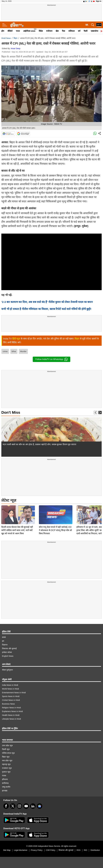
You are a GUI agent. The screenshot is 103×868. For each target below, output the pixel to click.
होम (3, 31)
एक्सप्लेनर (94, 31)
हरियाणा (5, 779)
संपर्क (4, 637)
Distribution (95, 850)
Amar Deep (16, 48)
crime (5, 351)
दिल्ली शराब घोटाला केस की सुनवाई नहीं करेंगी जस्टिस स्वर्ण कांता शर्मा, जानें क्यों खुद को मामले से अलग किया (17, 511)
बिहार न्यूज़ (6, 757)
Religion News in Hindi (11, 708)
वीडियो (10, 31)
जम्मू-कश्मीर (6, 787)
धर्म (79, 31)
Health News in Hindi (11, 715)
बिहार (15, 38)
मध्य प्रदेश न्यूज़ (7, 761)
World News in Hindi (10, 689)
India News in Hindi (10, 685)
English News (8, 656)
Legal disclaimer (21, 850)
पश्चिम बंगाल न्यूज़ (8, 753)
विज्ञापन (5, 645)
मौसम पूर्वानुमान (7, 670)
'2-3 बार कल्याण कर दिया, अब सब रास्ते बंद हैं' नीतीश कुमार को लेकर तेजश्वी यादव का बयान (47, 302)
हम (3, 641)
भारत (18, 31)
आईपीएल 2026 (29, 31)
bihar (14, 351)
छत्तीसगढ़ (5, 783)
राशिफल (71, 31)
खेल (57, 31)
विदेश (41, 31)
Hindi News (6, 38)
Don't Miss (11, 412)
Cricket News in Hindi (11, 700)
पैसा (64, 31)
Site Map (7, 850)
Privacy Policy (37, 850)
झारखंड (5, 791)
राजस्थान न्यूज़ (7, 768)
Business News (8, 704)
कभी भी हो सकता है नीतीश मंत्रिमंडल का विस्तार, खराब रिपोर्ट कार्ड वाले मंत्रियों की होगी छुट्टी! (46, 309)
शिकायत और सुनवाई (9, 649)
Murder (23, 351)
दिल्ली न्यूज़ (6, 749)
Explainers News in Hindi (12, 711)
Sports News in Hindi (11, 696)
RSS (79, 850)
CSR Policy (51, 850)
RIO (85, 850)
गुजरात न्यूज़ (6, 772)
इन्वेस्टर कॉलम (7, 652)
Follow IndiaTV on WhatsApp (51, 359)
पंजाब (4, 776)
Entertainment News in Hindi (14, 693)
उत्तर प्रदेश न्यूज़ (7, 745)
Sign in (99, 1)
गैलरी (86, 31)
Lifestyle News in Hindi (11, 719)
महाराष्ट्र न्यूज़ (6, 764)
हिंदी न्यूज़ (16, 339)
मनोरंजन (49, 31)
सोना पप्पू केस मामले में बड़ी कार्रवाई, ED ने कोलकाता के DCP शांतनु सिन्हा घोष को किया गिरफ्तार (55, 511)
